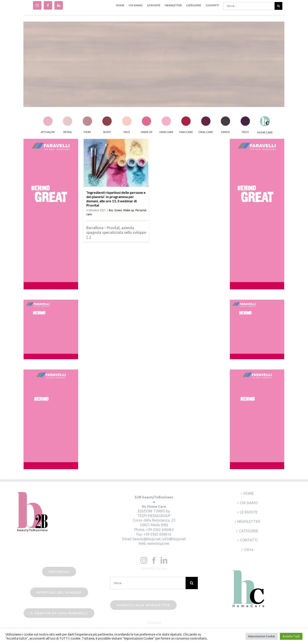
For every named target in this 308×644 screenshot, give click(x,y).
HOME (249, 493)
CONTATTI (249, 540)
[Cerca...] (249, 6)
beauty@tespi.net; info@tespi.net (159, 539)
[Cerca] (278, 6)
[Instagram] (144, 560)
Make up (129, 210)
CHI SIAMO (249, 503)
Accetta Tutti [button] (291, 636)
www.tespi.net (158, 543)
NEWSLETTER (249, 522)
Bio (111, 210)
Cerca (249, 549)
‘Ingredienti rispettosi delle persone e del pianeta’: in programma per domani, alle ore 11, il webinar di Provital (116, 199)
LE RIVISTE (249, 512)
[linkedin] (59, 5)
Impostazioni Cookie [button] (262, 636)
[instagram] (37, 5)
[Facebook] (154, 560)
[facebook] (48, 5)
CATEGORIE (249, 531)
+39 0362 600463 (160, 530)
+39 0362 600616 (157, 534)
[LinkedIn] (164, 560)
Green (118, 210)
